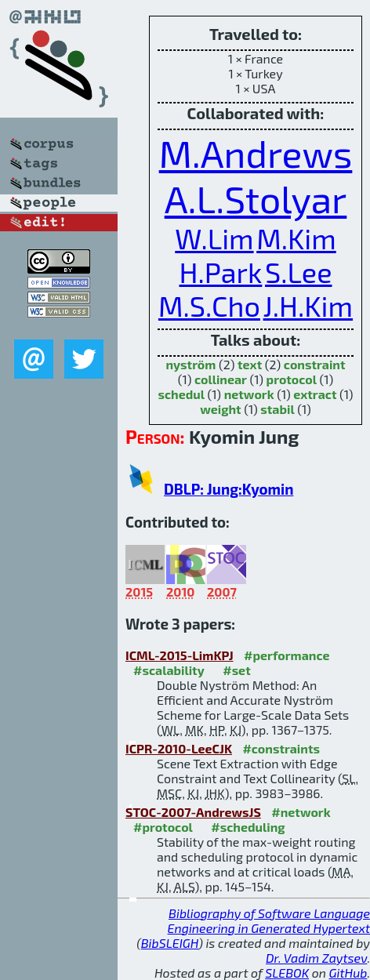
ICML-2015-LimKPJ (180, 655)
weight (220, 409)
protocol (292, 379)
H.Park (220, 272)
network (249, 394)
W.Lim (214, 238)
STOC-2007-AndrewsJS (193, 812)
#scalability (169, 670)
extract (315, 394)
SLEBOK (287, 973)
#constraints (281, 748)
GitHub (348, 973)
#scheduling (248, 827)
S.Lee (299, 272)
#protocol (163, 827)
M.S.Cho (209, 305)
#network (301, 812)
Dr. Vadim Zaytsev (316, 958)
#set (237, 670)
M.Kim (296, 238)
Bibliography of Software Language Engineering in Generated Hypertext (269, 920)
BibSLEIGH (170, 943)
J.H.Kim (308, 305)
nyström (191, 364)
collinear (221, 379)
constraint (315, 364)
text (250, 364)
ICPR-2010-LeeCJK (179, 748)
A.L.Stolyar (256, 198)
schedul (181, 394)
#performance (287, 655)
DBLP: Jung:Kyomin (229, 489)
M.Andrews (256, 153)
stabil (277, 409)
